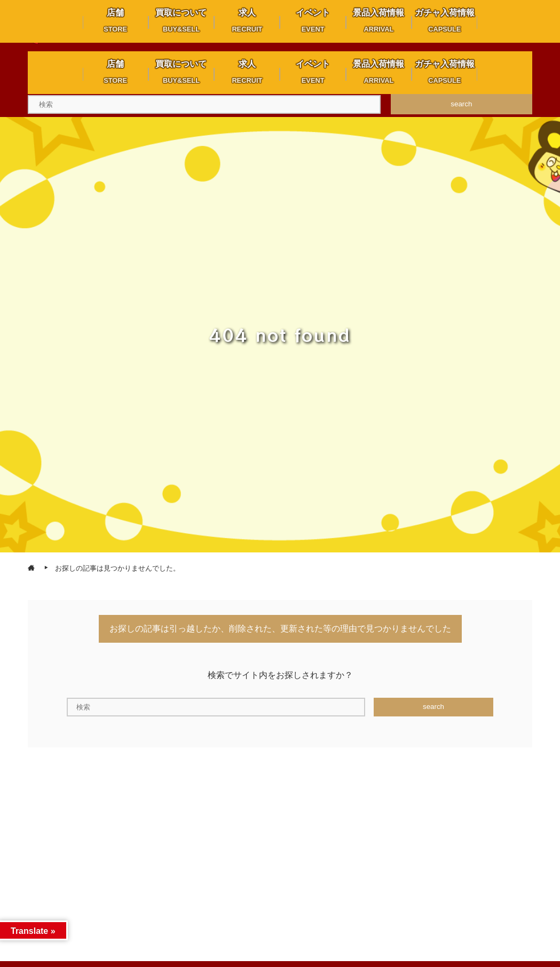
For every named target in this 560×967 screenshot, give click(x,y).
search (461, 104)
